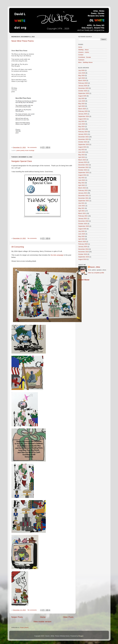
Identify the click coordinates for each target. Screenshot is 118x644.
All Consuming (18, 247)
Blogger (81, 636)
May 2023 (82, 155)
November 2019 (83, 252)
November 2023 (83, 139)
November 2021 (83, 198)
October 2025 (83, 91)
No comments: (32, 147)
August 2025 (82, 96)
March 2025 (82, 109)
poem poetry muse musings (25, 150)
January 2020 (83, 247)
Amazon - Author (84, 52)
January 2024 (83, 134)
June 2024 (82, 124)
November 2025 (83, 88)
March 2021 (82, 213)
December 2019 (83, 249)
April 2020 (82, 239)
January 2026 (83, 86)
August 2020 (82, 229)
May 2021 (82, 208)
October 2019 (83, 254)
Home (43, 617)
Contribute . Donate (85, 57)
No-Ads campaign (57, 255)
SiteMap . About (83, 50)
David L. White (95, 267)
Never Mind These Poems (23, 41)
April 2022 (82, 185)
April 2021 (82, 211)
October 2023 (83, 142)
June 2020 (82, 234)
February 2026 (83, 83)
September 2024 (84, 116)
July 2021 (81, 203)
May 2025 (82, 104)
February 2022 (83, 190)
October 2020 (83, 224)
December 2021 (83, 196)
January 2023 (83, 162)
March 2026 (82, 81)
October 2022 (83, 170)
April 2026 (82, 78)
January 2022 (83, 193)
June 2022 (82, 180)
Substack (81, 60)
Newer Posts (17, 617)
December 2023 (83, 137)
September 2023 (84, 144)
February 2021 (83, 216)
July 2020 (81, 231)
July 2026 (81, 70)
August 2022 (82, 175)
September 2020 (84, 226)
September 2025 (84, 93)
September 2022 (84, 172)
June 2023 (82, 152)
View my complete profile (96, 273)
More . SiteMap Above (85, 62)
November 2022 (83, 167)
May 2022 (82, 183)
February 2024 (83, 132)
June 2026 (82, 73)
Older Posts (68, 617)
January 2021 (83, 218)
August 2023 (82, 147)
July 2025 (81, 98)
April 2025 (82, 106)
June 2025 (82, 101)
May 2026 (82, 75)
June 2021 (82, 206)
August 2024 (82, 119)
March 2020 (82, 242)
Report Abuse (84, 280)
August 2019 (82, 259)
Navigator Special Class (22, 161)
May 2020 (82, 236)
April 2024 (82, 129)
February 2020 (83, 244)
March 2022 (82, 188)
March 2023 (82, 160)
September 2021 (84, 201)
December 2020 (83, 221)
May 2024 (82, 127)
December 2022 (83, 165)
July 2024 (81, 121)
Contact (81, 55)
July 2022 (81, 178)
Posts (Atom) (24, 628)
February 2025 (83, 111)
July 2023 (81, 150)
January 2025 (83, 114)
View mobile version (42, 622)
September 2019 (84, 257)
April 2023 (82, 157)
